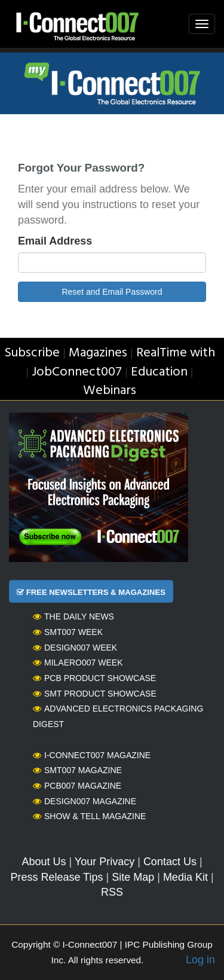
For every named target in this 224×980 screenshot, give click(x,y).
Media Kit (185, 877)
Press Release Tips (56, 877)
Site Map (133, 877)
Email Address (55, 241)
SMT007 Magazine (77, 770)
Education (159, 372)
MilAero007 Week (78, 663)
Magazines (98, 353)
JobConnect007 (77, 372)
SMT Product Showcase (95, 694)
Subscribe (32, 353)
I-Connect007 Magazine (92, 755)
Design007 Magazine (85, 801)
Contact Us (170, 862)
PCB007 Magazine (77, 786)
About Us (44, 862)
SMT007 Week (68, 632)
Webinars (110, 391)
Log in (200, 960)
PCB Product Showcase (94, 678)
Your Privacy (105, 862)
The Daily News (73, 616)
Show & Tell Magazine (89, 816)
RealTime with (176, 353)
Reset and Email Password (112, 292)
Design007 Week (75, 648)
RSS (112, 892)
